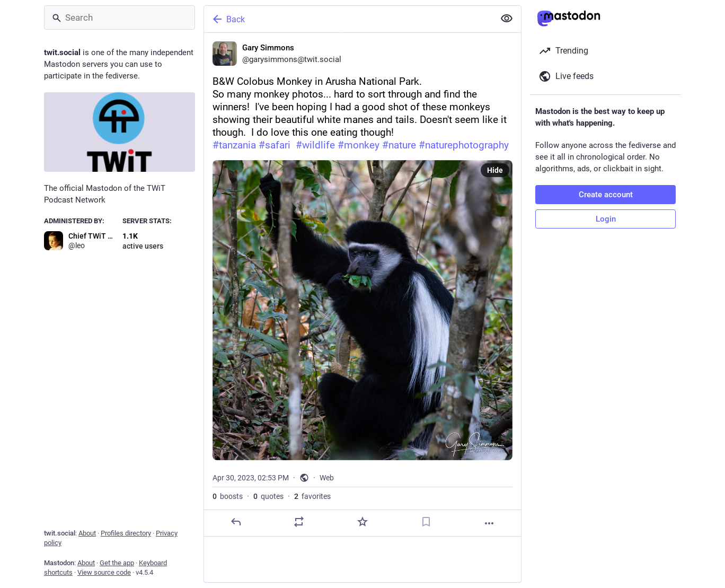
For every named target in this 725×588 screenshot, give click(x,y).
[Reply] (236, 522)
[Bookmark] (426, 522)
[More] (489, 523)
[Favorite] (362, 522)
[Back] (348, 19)
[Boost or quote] (299, 522)
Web (327, 478)
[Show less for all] (507, 19)
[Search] (120, 17)
